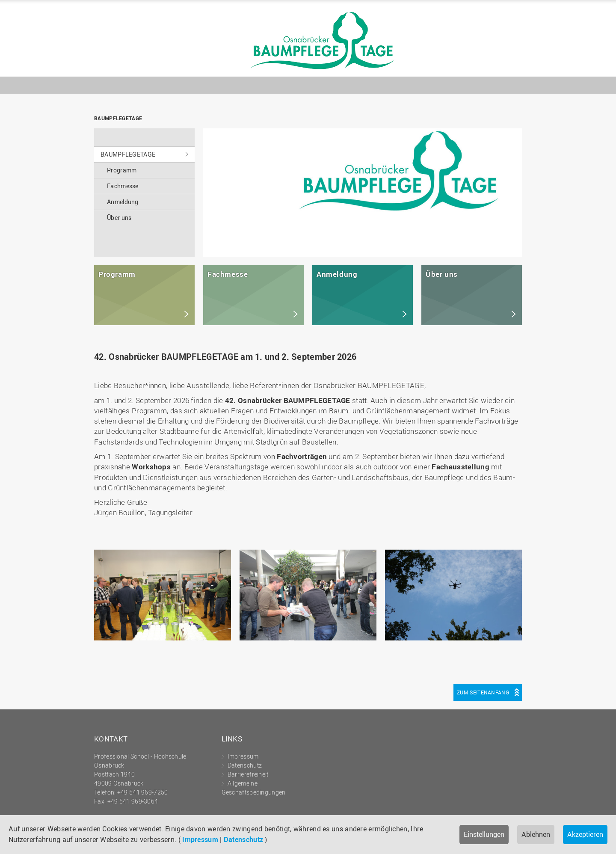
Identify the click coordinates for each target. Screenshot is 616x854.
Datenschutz (243, 839)
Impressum (200, 839)
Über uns (119, 218)
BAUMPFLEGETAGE (308, 40)
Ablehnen (536, 834)
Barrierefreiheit (248, 774)
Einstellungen (484, 834)
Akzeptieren (585, 834)
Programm (122, 170)
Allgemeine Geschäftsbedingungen (254, 788)
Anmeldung (123, 202)
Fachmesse (123, 186)
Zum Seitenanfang (483, 692)
